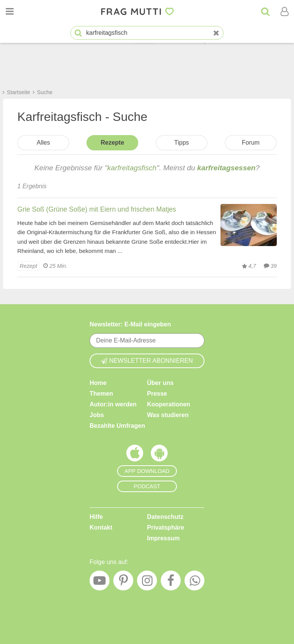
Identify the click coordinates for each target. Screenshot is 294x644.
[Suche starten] (78, 33)
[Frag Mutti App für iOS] (135, 455)
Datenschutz (165, 517)
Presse (157, 394)
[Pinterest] (123, 582)
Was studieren (168, 415)
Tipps (182, 143)
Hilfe (96, 517)
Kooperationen (169, 404)
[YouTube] (100, 582)
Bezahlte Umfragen (117, 426)
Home (98, 383)
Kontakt (101, 527)
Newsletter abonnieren (147, 361)
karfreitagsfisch (132, 168)
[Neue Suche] (216, 33)
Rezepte (112, 143)
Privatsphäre (166, 527)
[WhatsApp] (194, 582)
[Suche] (265, 11)
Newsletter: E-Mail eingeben (130, 324)
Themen (101, 394)
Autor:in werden (113, 404)
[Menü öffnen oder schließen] (10, 11)
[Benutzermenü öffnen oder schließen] (284, 11)
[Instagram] (147, 582)
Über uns (160, 383)
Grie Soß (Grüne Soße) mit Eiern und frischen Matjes (97, 209)
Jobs (97, 415)
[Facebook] (171, 582)
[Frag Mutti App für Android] (159, 455)
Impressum (163, 538)
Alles (43, 143)
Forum (251, 143)
